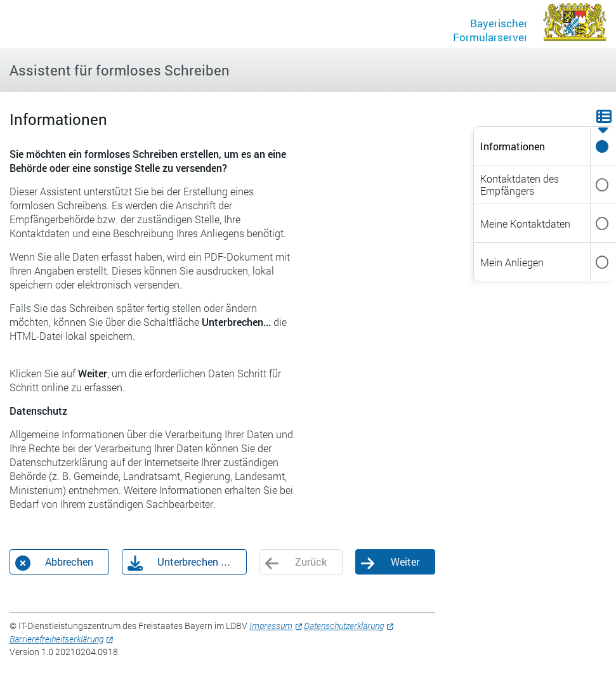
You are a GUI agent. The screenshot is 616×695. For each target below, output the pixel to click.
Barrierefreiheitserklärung (56, 639)
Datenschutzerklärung (344, 626)
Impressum (271, 626)
